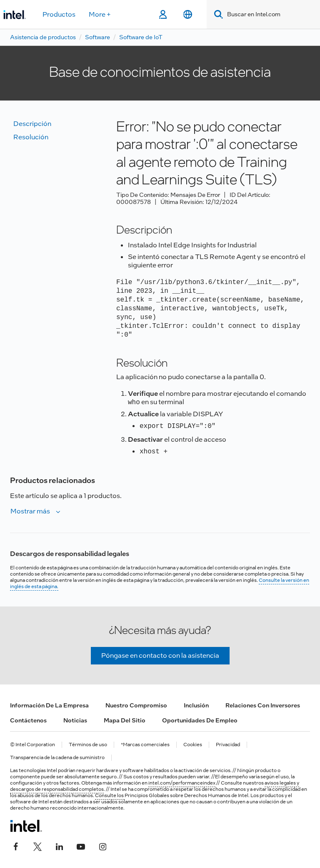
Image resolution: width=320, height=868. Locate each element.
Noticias (75, 720)
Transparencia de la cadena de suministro (57, 758)
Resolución (31, 137)
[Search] (217, 14)
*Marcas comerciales (145, 745)
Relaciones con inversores (263, 705)
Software (97, 37)
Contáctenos (28, 720)
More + (100, 14)
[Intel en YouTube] (81, 846)
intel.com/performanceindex (182, 783)
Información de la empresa (49, 705)
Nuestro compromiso (136, 705)
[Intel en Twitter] (37, 846)
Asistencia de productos (43, 37)
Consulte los (110, 795)
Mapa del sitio (125, 720)
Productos (59, 14)
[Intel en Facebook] (16, 846)
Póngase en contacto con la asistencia (160, 655)
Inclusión (196, 705)
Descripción (32, 124)
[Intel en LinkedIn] (59, 846)
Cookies (193, 745)
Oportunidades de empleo (200, 720)
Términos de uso (88, 745)
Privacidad (228, 745)
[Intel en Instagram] (102, 846)
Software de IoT (141, 37)
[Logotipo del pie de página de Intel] (26, 826)
